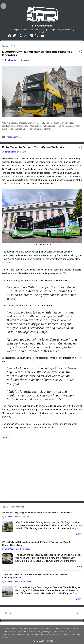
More (79, 534)
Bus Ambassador (42, 25)
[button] (81, 52)
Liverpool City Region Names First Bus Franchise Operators (37, 513)
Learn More (38, 641)
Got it (50, 641)
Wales (6, 437)
